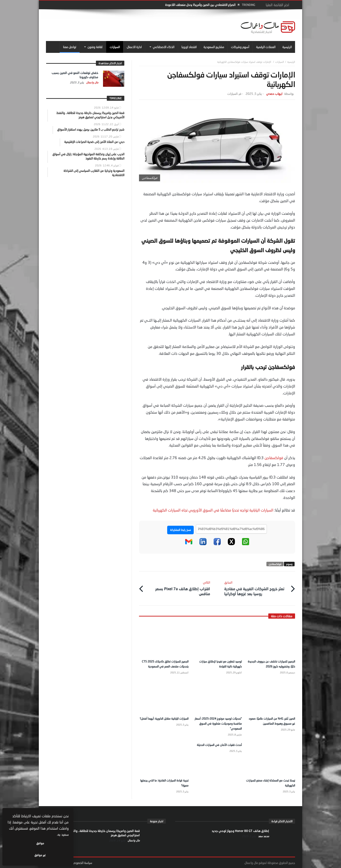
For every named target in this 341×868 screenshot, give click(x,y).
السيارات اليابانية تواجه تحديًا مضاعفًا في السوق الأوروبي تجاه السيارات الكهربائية (213, 510)
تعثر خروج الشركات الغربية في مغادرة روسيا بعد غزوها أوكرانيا (256, 586)
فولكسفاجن (274, 458)
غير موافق (24, 855)
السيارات (280, 62)
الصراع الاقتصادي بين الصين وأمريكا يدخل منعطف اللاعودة (200, 5)
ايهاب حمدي (274, 94)
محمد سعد (263, 836)
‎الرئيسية (291, 62)
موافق (55, 855)
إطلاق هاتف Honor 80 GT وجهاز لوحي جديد (240, 830)
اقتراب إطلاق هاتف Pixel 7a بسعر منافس (178, 586)
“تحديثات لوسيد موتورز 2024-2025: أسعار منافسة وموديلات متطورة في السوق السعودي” (217, 724)
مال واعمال (92, 82)
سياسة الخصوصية (82, 862)
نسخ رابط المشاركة (180, 530)
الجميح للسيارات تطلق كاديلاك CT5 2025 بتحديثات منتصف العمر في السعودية (166, 663)
